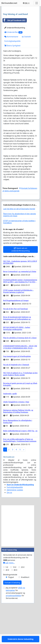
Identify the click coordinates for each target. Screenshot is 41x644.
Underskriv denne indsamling (20, 242)
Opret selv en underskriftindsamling (20, 297)
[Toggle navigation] (37, 3)
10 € (15, 614)
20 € (23, 614)
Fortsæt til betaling (12, 630)
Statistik (26, 78)
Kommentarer (11, 78)
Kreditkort (25, 625)
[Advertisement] (20, 30)
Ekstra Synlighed (12, 87)
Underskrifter (13, 73)
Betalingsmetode (10, 622)
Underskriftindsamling (15, 69)
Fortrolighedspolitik (12, 82)
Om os (9, 540)
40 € (7, 617)
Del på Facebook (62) (14, 61)
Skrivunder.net (9, 3)
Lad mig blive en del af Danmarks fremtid (19, 256)
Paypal (11, 625)
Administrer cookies (15, 537)
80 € (16, 617)
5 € (7, 614)
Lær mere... (9, 610)
